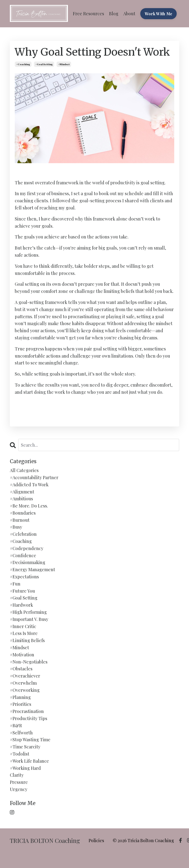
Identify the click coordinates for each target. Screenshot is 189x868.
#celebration (23, 534)
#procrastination (27, 711)
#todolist (20, 754)
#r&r (16, 726)
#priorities (21, 704)
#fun (15, 584)
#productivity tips (29, 718)
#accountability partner (34, 477)
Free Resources (88, 14)
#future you (22, 591)
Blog (114, 14)
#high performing (28, 612)
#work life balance (29, 761)
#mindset (64, 64)
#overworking (25, 690)
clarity (17, 775)
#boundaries (23, 513)
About (129, 14)
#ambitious (21, 499)
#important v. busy (29, 619)
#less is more (24, 633)
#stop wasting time (30, 740)
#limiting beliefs (27, 640)
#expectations (24, 577)
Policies (96, 840)
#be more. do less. (29, 506)
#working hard (25, 768)
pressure (19, 782)
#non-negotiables (29, 662)
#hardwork (21, 605)
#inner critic (23, 626)
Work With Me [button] (158, 14)
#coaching (23, 64)
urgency (19, 789)
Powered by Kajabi (165, 855)
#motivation (22, 655)
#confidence (23, 555)
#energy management (32, 569)
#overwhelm (23, 683)
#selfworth (21, 733)
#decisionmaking (28, 562)
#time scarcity (25, 747)
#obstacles (21, 669)
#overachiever (25, 676)
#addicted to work (29, 485)
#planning (20, 697)
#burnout (20, 520)
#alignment (22, 492)
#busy (16, 527)
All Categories (24, 470)
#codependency (27, 548)
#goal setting (44, 64)
